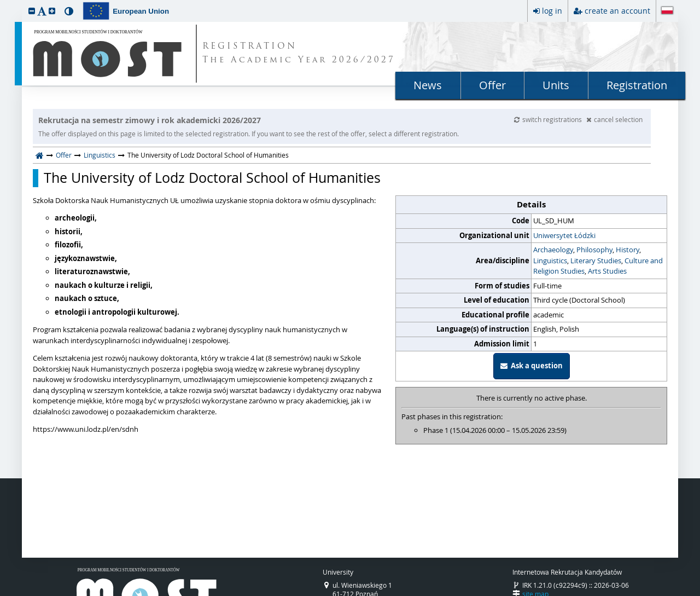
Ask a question (532, 366)
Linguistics (100, 155)
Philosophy (594, 250)
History (628, 250)
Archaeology (553, 250)
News (428, 85)
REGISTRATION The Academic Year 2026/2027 (299, 54)
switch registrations (549, 119)
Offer (492, 85)
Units (556, 85)
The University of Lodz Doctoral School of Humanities (212, 178)
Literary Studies (596, 261)
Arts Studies (607, 271)
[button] (32, 11)
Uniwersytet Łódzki (564, 235)
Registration (637, 85)
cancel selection (614, 119)
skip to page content (3, 3)
